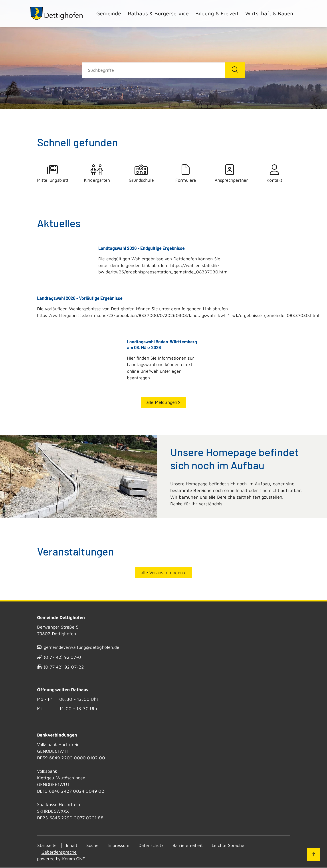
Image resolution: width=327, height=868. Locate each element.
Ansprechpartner (230, 173)
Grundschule (141, 173)
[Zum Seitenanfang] (313, 854)
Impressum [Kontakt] (120, 846)
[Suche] (153, 70)
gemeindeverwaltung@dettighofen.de (82, 648)
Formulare (186, 173)
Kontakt (275, 173)
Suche (93, 846)
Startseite (47, 846)
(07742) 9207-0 (63, 658)
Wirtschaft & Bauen (269, 13)
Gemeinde (109, 13)
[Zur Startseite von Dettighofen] (57, 13)
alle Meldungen (162, 403)
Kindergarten (97, 173)
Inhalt (72, 846)
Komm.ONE (74, 859)
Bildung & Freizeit (217, 13)
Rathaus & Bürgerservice (158, 13)
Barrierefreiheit (190, 846)
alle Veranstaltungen (162, 573)
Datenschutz (153, 846)
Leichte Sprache (232, 846)
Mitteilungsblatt (53, 173)
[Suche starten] (235, 70)
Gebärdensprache (59, 852)
